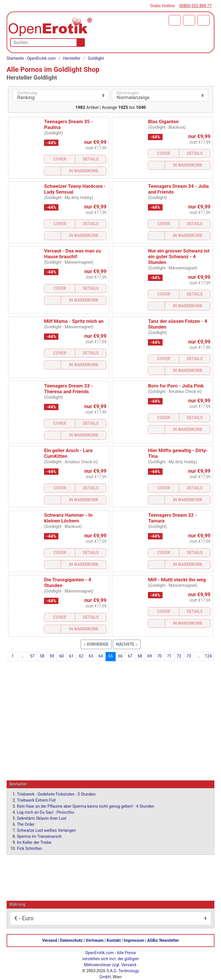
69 (150, 656)
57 (32, 656)
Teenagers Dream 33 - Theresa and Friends (68, 389)
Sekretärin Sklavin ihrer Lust (42, 818)
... (22, 656)
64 (101, 656)
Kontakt (114, 940)
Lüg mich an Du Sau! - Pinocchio (46, 812)
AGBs (152, 940)
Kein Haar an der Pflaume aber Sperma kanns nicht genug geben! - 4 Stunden (86, 806)
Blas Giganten (163, 121)
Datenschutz (72, 940)
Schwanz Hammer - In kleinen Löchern (68, 518)
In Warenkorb (84, 171)
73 (189, 656)
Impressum (134, 940)
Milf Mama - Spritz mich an (74, 321)
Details (91, 159)
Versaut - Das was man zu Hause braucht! (73, 254)
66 (120, 656)
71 (169, 656)
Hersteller (72, 58)
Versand (49, 940)
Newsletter (169, 940)
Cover (60, 159)
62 (81, 656)
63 (91, 656)
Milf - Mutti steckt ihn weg (177, 580)
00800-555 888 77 (195, 6)
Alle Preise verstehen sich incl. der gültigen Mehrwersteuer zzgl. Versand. (110, 958)
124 (208, 656)
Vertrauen (95, 940)
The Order (26, 824)
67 (130, 656)
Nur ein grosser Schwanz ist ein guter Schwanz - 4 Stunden (179, 256)
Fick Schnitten (30, 848)
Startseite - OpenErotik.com (31, 58)
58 (42, 656)
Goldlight (96, 58)
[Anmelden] (189, 20)
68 (140, 656)
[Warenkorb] (175, 20)
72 (179, 656)
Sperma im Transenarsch (39, 836)
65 (110, 656)
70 (159, 656)
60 (62, 656)
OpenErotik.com (100, 952)
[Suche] (80, 43)
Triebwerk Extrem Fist (36, 800)
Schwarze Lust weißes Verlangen (46, 830)
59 (52, 656)
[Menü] (203, 20)
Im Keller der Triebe (34, 842)
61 (71, 656)
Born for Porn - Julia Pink (176, 386)
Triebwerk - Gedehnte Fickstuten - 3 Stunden (56, 794)
